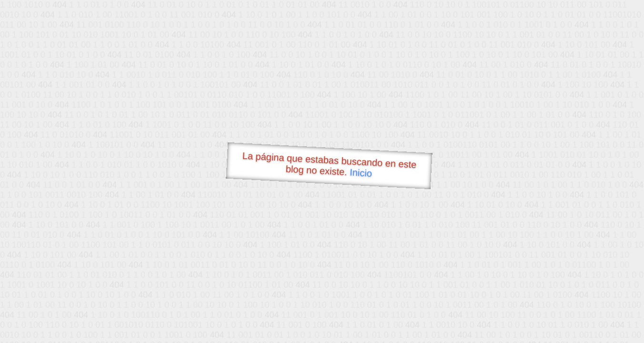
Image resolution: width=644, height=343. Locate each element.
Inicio (361, 172)
